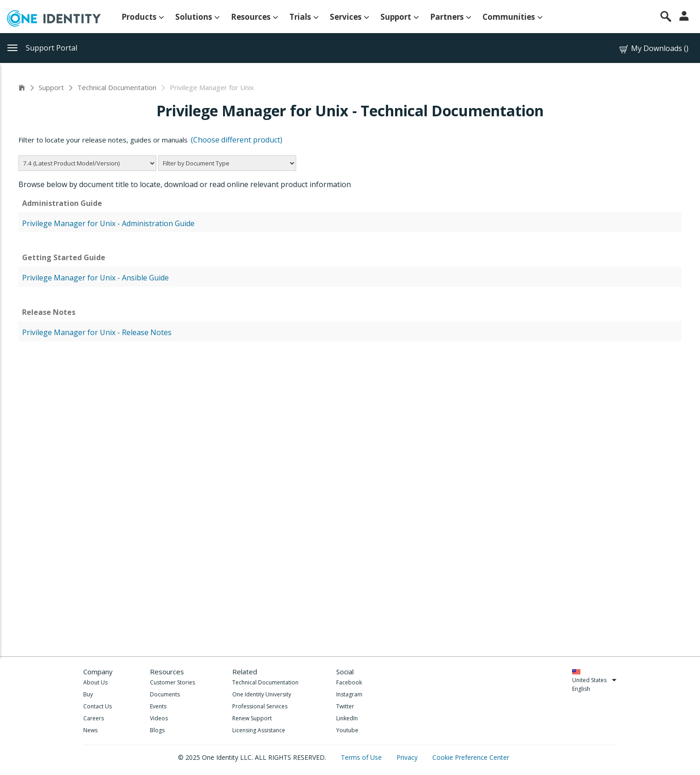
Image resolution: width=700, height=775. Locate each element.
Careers (94, 718)
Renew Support (252, 718)
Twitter (345, 706)
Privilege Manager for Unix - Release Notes (97, 332)
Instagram (349, 694)
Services (350, 17)
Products (143, 17)
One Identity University (262, 694)
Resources (255, 17)
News (90, 730)
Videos (159, 718)
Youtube (347, 730)
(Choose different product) (237, 140)
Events (158, 706)
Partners (451, 17)
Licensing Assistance (259, 730)
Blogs (157, 730)
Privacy (408, 757)
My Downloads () (653, 48)
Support (400, 17)
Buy (88, 694)
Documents (165, 694)
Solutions (198, 17)
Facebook (349, 682)
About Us (95, 682)
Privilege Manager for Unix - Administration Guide (108, 223)
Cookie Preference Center (471, 757)
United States (594, 680)
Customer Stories (172, 682)
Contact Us (98, 706)
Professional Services (260, 706)
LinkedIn (347, 718)
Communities (513, 17)
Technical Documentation (117, 87)
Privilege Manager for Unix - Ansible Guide (95, 278)
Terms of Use (362, 757)
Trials (304, 17)
